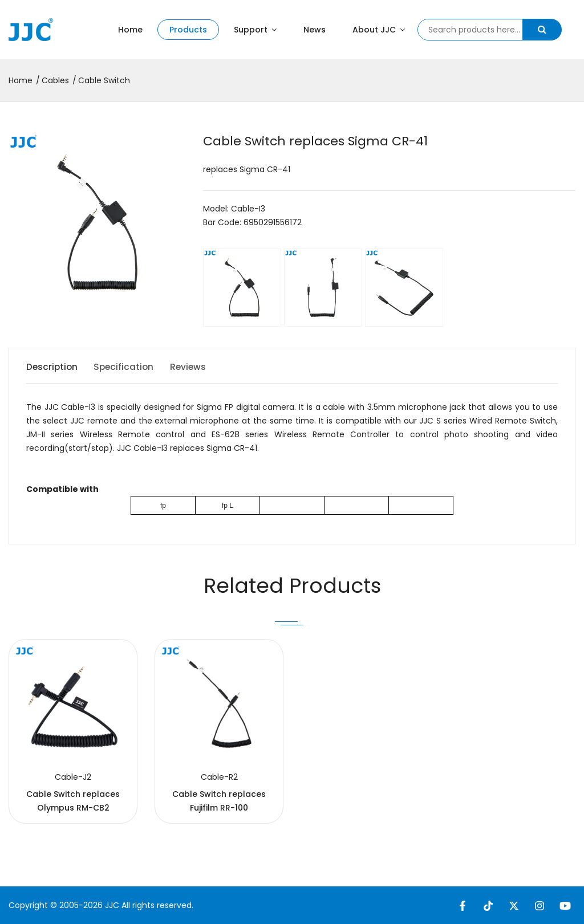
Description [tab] (53, 367)
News (315, 30)
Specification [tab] (130, 367)
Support (255, 30)
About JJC (379, 30)
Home (130, 30)
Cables (55, 80)
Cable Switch (104, 80)
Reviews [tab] (199, 367)
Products (188, 30)
